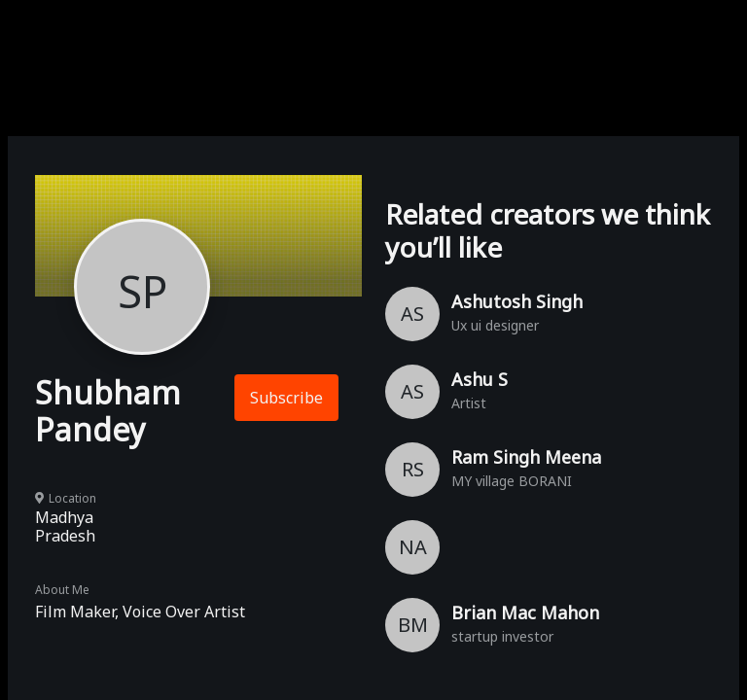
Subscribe (286, 398)
